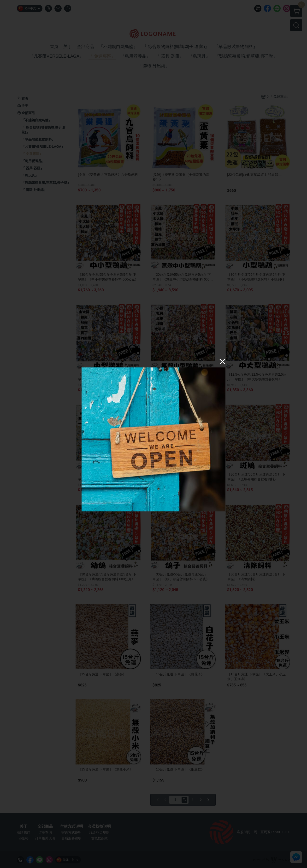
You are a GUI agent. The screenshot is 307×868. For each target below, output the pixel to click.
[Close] (222, 361)
